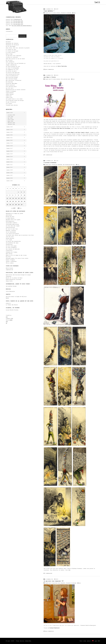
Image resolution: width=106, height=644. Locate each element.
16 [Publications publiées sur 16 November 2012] (22, 198)
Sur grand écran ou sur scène (14, 99)
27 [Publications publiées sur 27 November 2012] (13, 205)
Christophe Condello (11, 223)
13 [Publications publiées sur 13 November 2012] (13, 198)
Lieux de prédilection (12, 76)
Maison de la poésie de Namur (14, 278)
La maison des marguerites (13, 241)
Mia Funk (8, 257)
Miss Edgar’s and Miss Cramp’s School (78, 132)
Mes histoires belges (12, 77)
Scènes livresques (11, 91)
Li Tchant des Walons (12, 305)
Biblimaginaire (10, 221)
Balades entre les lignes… (13, 220)
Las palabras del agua (12, 243)
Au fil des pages (11, 46)
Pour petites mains (11, 87)
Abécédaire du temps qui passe (14, 213)
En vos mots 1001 (18, 21)
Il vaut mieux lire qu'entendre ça (16, 63)
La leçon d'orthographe (12, 68)
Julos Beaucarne (10, 291)
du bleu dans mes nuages (13, 226)
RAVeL (7, 298)
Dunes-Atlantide (10, 227)
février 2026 (11, 123)
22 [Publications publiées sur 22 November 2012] (19, 201)
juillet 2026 (11, 115)
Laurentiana (9, 244)
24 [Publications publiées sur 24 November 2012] (25, 201)
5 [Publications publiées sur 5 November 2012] (10, 195)
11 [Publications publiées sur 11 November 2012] (7, 198)
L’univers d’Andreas (50, 163)
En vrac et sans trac (12, 229)
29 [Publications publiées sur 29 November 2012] (19, 205)
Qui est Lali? (10, 88)
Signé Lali (9, 96)
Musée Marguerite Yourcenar (14, 279)
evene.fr (8, 303)
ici (69, 570)
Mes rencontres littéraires (14, 80)
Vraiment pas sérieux (12, 105)
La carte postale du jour (13, 66)
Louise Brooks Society (12, 310)
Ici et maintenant (11, 232)
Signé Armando (10, 93)
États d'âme (9, 54)
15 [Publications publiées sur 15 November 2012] (19, 198)
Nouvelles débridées (11, 83)
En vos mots (9, 60)
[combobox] (12, 36)
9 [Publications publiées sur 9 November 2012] (21, 195)
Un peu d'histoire (11, 102)
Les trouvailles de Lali (13, 74)
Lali (97, 2)
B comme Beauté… (10, 218)
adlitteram (9, 215)
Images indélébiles (11, 65)
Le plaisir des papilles (13, 73)
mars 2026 (10, 121)
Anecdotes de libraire (12, 43)
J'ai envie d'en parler (12, 234)
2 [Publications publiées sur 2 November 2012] (21, 192)
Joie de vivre (10, 237)
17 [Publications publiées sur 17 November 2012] (25, 198)
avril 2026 (11, 120)
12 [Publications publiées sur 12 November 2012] (10, 198)
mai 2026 (10, 118)
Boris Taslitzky (62, 66)
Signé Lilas (9, 97)
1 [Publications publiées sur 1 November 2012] (18, 192)
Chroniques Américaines (12, 224)
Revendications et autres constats (16, 90)
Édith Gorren (9, 268)
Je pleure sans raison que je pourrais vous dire (20, 235)
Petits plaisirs (10, 85)
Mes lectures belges (11, 79)
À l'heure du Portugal (12, 51)
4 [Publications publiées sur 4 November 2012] (7, 195)
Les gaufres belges (11, 286)
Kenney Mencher (10, 238)
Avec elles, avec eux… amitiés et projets (18, 48)
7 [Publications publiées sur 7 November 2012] (16, 195)
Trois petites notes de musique (15, 100)
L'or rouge (9, 240)
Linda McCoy (9, 251)
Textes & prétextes (11, 261)
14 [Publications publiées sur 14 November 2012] (16, 198)
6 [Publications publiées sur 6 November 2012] (13, 195)
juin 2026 (10, 116)
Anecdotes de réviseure (12, 45)
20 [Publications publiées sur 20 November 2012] (13, 201)
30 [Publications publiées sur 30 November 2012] (22, 205)
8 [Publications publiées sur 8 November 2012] (18, 195)
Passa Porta (9, 281)
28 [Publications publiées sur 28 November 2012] (16, 205)
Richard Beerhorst (55, 628)
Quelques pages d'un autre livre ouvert (17, 258)
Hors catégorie (10, 62)
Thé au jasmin (10, 263)
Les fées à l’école (50, 77)
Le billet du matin (11, 71)
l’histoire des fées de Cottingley (60, 128)
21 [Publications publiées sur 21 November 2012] (16, 201)
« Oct (13, 208)
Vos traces (9, 104)
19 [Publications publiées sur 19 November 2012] (10, 201)
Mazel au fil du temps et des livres (16, 255)
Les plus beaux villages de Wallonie (16, 297)
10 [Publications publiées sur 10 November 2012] (25, 195)
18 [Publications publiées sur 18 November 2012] (7, 201)
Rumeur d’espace (10, 260)
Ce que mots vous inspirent (14, 56)
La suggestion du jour (12, 69)
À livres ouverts (11, 52)
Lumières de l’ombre (11, 252)
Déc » (19, 208)
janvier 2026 (11, 124)
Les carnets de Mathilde (13, 249)
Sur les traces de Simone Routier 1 (22, 26)
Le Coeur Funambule (11, 247)
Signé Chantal (10, 94)
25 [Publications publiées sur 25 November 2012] (7, 205)
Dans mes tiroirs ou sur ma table (15, 59)
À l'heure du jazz (11, 49)
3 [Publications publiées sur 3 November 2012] (24, 192)
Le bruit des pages (11, 246)
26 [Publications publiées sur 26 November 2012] (10, 205)
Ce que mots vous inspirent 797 (54, 581)
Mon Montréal (9, 82)
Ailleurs (8, 42)
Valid (9, 320)
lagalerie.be (9, 270)
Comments (9, 318)
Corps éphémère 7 (49, 11)
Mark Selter (9, 254)
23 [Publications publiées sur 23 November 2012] (22, 201)
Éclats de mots (10, 217)
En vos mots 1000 (18, 24)
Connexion (9, 31)
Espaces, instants (11, 230)
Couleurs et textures (12, 57)
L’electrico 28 (18, 19)
